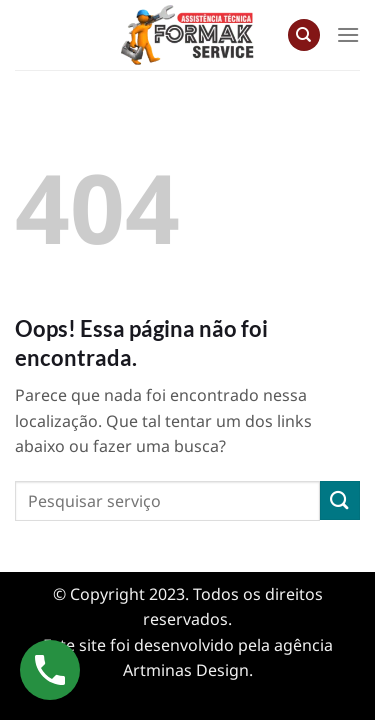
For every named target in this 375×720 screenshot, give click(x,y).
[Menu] (348, 34)
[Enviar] (340, 500)
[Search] (304, 35)
